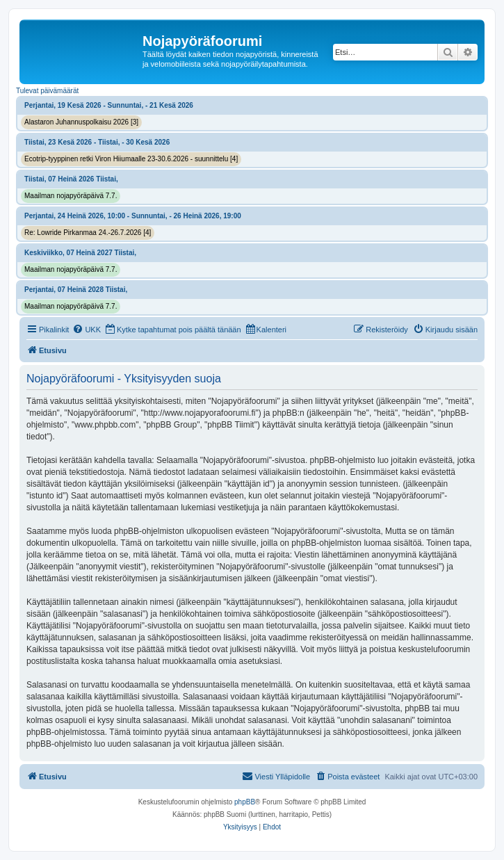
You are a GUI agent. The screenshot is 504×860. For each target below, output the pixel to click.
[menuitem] (87, 330)
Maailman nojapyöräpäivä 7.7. (71, 196)
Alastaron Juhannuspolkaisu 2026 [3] (81, 122)
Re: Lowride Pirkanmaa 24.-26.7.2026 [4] (88, 233)
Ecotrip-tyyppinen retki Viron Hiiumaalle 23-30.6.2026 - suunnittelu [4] (131, 159)
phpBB (245, 802)
